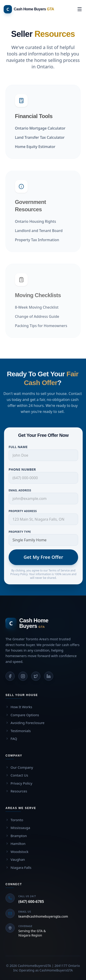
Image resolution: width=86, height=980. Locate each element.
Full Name (21, 447)
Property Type (22, 532)
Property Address (25, 511)
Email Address (22, 490)
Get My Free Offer (46, 557)
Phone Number (25, 469)
